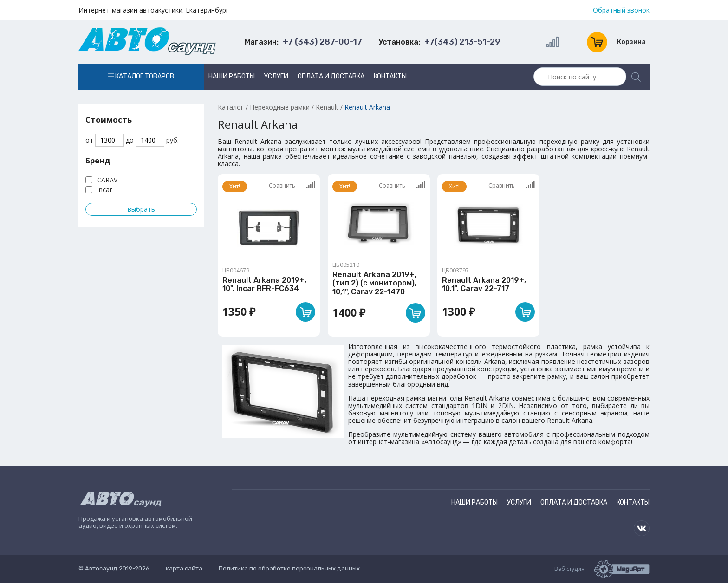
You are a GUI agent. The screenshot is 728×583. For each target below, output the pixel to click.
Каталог (231, 107)
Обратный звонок (621, 10)
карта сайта (184, 568)
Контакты (390, 76)
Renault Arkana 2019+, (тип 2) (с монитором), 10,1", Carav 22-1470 (374, 283)
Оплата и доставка (331, 76)
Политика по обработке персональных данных (289, 568)
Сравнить (292, 185)
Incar (104, 190)
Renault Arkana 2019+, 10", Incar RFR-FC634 (264, 284)
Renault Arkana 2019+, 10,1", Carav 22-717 (484, 284)
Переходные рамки (280, 107)
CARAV (107, 180)
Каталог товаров (141, 76)
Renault (327, 107)
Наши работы (232, 76)
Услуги (276, 76)
